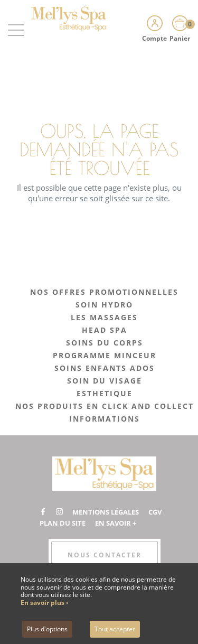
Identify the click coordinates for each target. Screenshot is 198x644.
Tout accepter (115, 629)
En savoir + (116, 523)
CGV (155, 512)
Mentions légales (106, 512)
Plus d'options (47, 629)
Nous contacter (105, 555)
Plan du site (63, 523)
